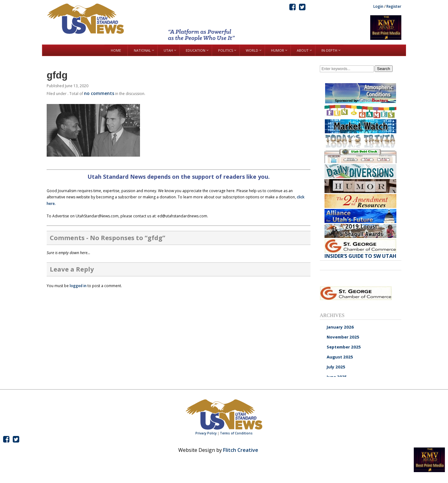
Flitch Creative (241, 450)
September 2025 (344, 347)
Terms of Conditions (236, 433)
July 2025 (336, 367)
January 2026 (340, 327)
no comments (99, 93)
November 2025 (343, 337)
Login (378, 6)
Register (394, 6)
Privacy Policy (206, 433)
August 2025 (340, 357)
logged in (78, 286)
